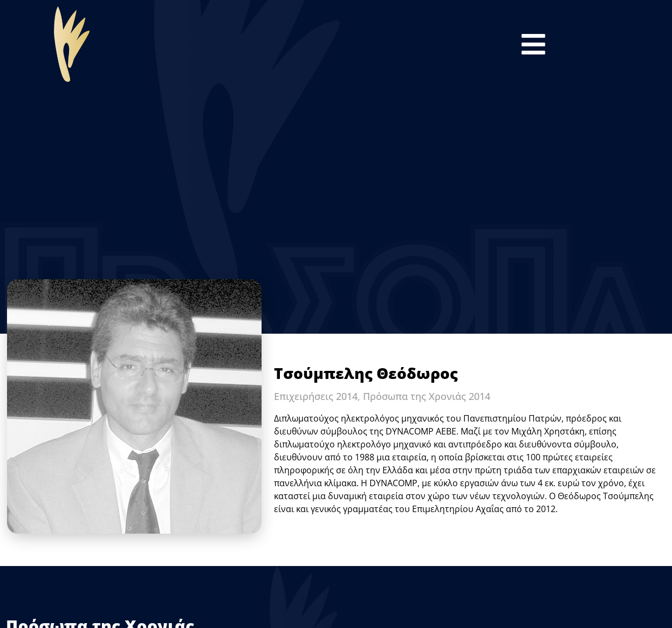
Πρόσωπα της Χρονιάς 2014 (427, 396)
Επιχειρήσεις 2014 (316, 396)
